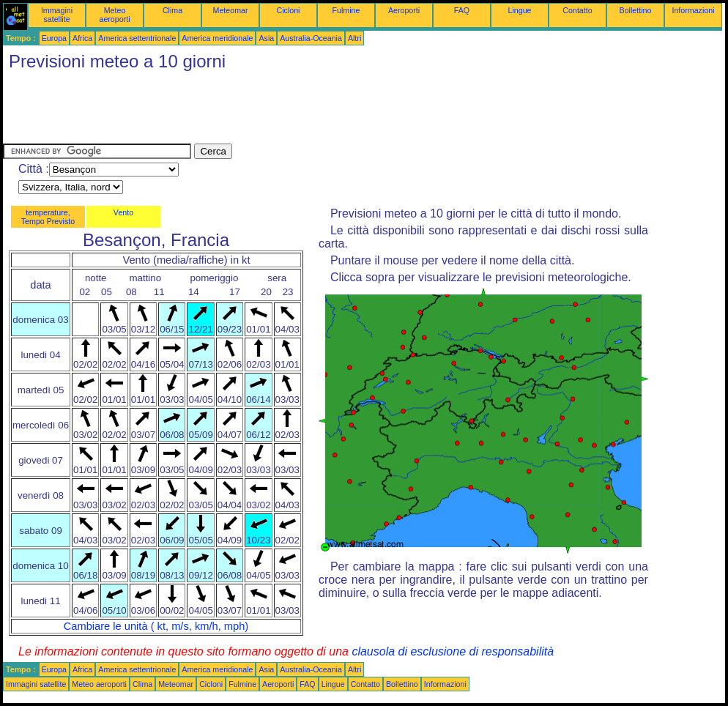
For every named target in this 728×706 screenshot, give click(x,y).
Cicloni (289, 10)
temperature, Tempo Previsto (48, 217)
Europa (54, 38)
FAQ (462, 10)
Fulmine (346, 10)
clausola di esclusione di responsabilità (453, 651)
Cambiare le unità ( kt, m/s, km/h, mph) (156, 626)
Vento (123, 212)
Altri (354, 38)
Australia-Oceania (311, 38)
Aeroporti (404, 10)
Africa (82, 38)
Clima (172, 10)
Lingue (520, 10)
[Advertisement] (270, 111)
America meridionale (217, 38)
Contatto (577, 10)
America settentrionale (137, 38)
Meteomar (231, 10)
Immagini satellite (57, 15)
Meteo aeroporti (114, 15)
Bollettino (636, 10)
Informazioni (693, 10)
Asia (266, 38)
